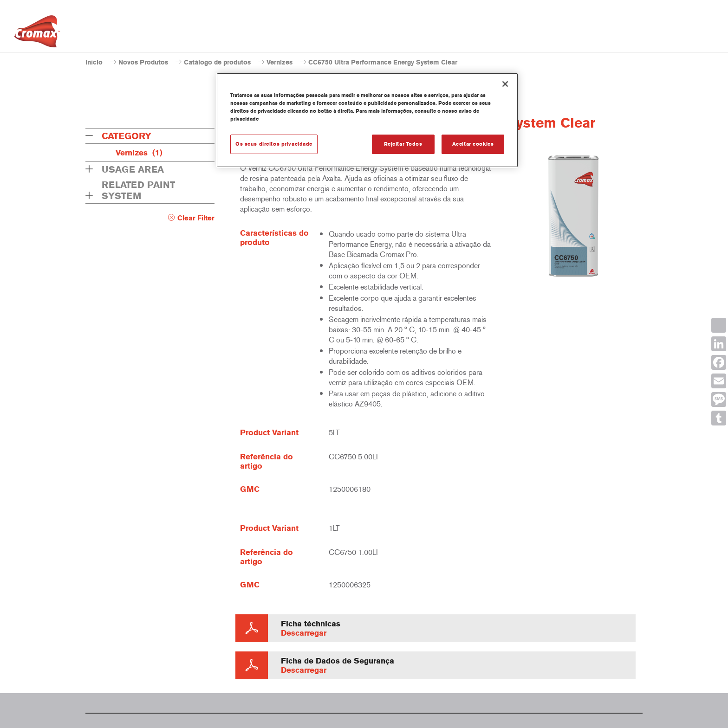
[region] (367, 120)
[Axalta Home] (37, 34)
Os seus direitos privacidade (274, 144)
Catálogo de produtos (217, 62)
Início (94, 62)
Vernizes (279, 62)
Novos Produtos (143, 62)
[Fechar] (505, 84)
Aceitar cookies (473, 144)
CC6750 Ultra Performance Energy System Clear (383, 62)
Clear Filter (196, 218)
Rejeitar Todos (403, 144)
